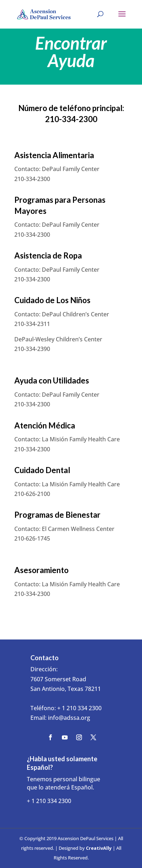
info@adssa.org (69, 718)
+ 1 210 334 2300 (79, 708)
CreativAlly (99, 848)
